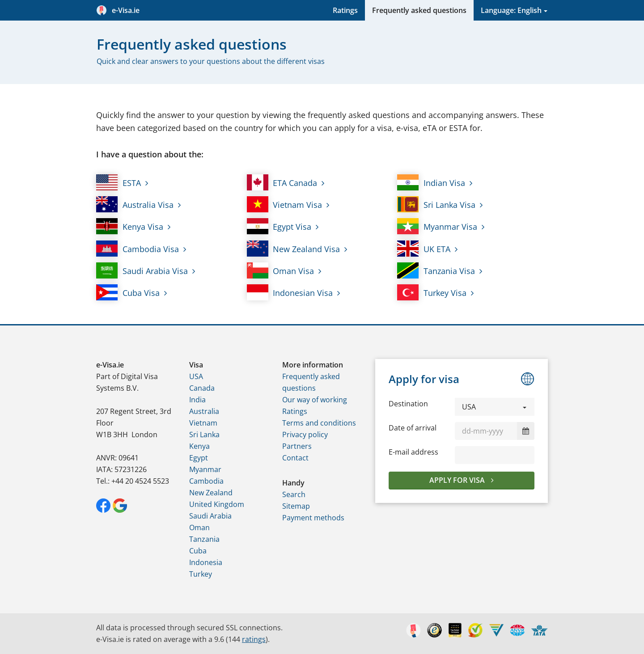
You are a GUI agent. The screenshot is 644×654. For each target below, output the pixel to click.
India (197, 400)
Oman (199, 527)
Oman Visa (281, 270)
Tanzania (204, 539)
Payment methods (313, 518)
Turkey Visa (432, 292)
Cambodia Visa (138, 249)
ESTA (119, 182)
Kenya (199, 446)
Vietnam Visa (285, 204)
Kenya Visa (130, 226)
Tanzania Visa (436, 270)
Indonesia (206, 562)
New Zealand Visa (294, 249)
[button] (495, 407)
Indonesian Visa (290, 292)
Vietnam (203, 423)
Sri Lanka (204, 435)
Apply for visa (458, 480)
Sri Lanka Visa (436, 204)
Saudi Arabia (210, 516)
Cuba (198, 551)
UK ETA (424, 249)
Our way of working (315, 400)
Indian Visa (431, 182)
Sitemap (296, 506)
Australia (204, 411)
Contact (295, 458)
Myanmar (205, 469)
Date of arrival (413, 428)
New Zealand (211, 493)
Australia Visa (135, 204)
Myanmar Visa (437, 226)
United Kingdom (217, 504)
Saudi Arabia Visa (142, 270)
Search (294, 494)
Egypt (199, 458)
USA (196, 376)
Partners (297, 446)
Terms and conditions (319, 423)
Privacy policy (305, 435)
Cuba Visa (128, 292)
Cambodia (206, 481)
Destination (408, 404)
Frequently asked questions (419, 10)
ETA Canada (282, 182)
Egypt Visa (279, 226)
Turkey (201, 574)
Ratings (345, 10)
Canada (202, 388)
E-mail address (413, 452)
